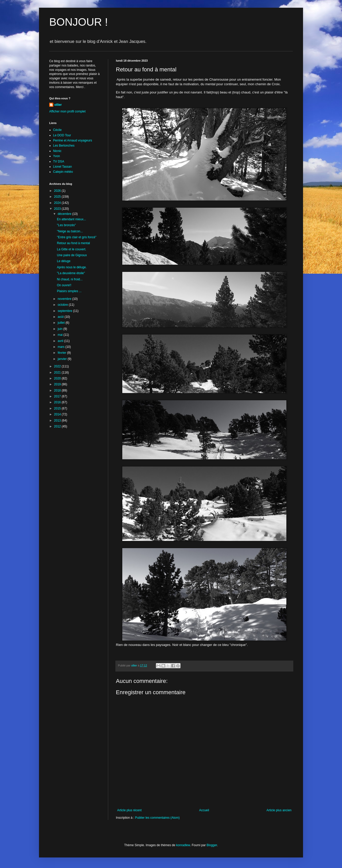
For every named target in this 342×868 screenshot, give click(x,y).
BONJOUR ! (79, 22)
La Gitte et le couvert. (72, 249)
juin (61, 329)
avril (61, 341)
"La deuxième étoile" (71, 273)
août (61, 317)
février (62, 353)
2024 (58, 203)
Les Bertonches (64, 146)
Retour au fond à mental (73, 243)
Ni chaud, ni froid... (70, 279)
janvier (63, 359)
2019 (58, 384)
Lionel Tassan (62, 167)
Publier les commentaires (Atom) (157, 818)
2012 (58, 426)
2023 (58, 209)
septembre (65, 311)
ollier (58, 105)
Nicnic (57, 151)
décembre (65, 214)
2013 (58, 421)
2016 (58, 402)
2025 (58, 197)
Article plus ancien (279, 810)
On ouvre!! (64, 285)
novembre (65, 299)
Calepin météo (63, 172)
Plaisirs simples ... (69, 291)
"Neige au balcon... (70, 231)
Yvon (57, 156)
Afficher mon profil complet (67, 111)
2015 (58, 408)
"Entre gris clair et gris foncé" (77, 237)
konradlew (183, 845)
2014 (58, 414)
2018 (58, 390)
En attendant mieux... (71, 219)
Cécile (57, 130)
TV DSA (59, 161)
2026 (58, 191)
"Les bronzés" (66, 225)
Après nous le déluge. (72, 267)
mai (61, 335)
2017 (58, 396)
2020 (58, 378)
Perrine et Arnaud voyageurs (73, 140)
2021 (58, 373)
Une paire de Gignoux (72, 255)
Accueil (204, 810)
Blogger (212, 845)
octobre (63, 305)
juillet (62, 323)
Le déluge (64, 261)
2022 (58, 366)
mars (62, 347)
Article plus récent (129, 810)
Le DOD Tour (62, 135)
